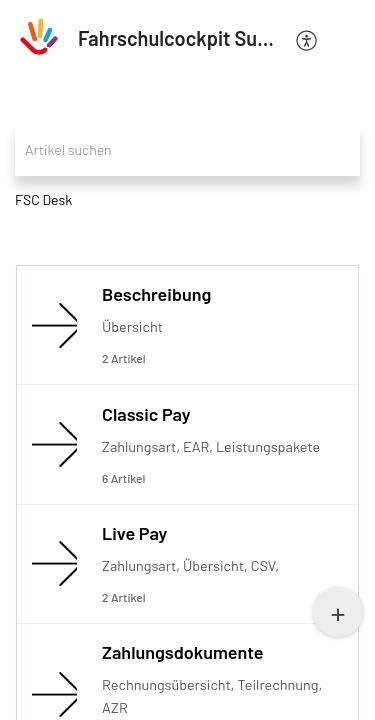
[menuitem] (307, 38)
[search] (187, 149)
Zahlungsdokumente (183, 652)
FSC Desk (43, 199)
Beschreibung (156, 294)
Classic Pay (146, 414)
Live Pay (134, 533)
